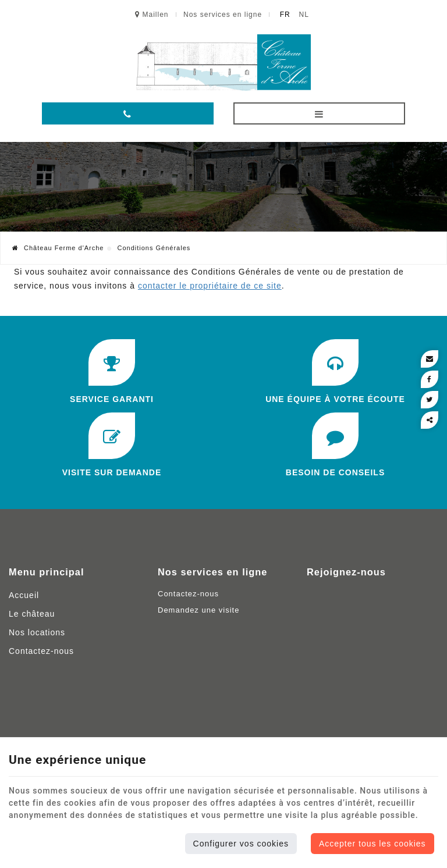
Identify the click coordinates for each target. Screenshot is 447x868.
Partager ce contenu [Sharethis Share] (430, 420)
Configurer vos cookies (241, 844)
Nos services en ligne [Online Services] (223, 15)
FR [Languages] (285, 15)
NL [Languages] (304, 15)
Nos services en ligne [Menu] (212, 572)
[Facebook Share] (430, 379)
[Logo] (223, 63)
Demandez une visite (198, 610)
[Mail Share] (430, 359)
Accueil (24, 595)
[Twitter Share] (430, 400)
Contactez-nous (41, 651)
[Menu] (319, 113)
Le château (32, 614)
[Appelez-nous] (128, 113)
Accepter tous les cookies (372, 844)
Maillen (152, 15)
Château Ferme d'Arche (58, 248)
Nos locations (37, 632)
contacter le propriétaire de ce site (210, 286)
